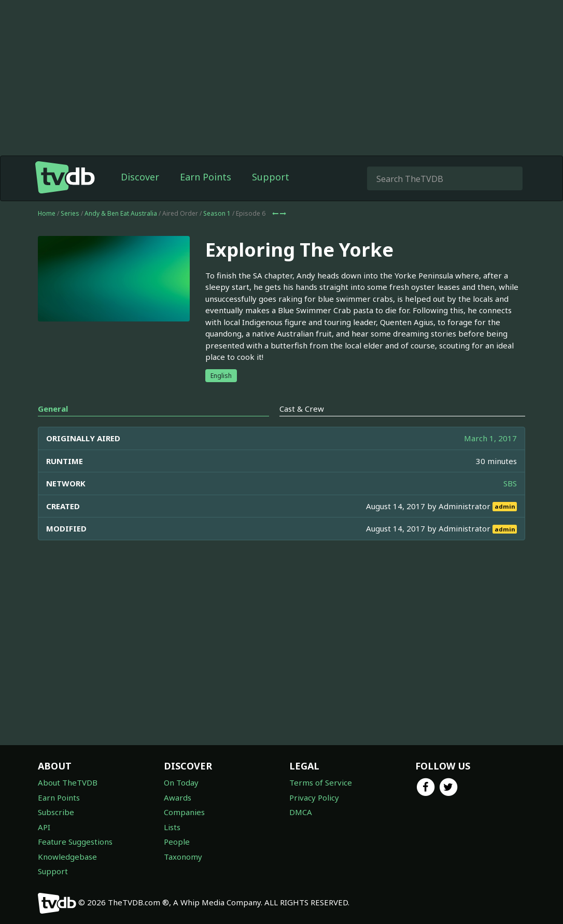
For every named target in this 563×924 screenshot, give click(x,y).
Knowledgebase (67, 857)
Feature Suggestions (75, 842)
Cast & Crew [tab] (302, 409)
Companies (184, 812)
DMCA (301, 812)
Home (47, 213)
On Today (181, 782)
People (177, 842)
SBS (510, 483)
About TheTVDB (68, 782)
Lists (172, 827)
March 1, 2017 (490, 438)
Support (271, 177)
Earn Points (206, 177)
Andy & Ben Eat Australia (121, 213)
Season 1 (217, 213)
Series (70, 213)
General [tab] (53, 409)
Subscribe (56, 812)
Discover (140, 177)
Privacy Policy (314, 797)
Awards (178, 797)
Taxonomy (183, 857)
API (44, 827)
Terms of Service (321, 782)
